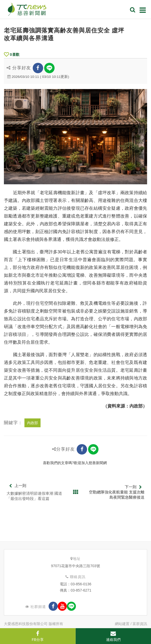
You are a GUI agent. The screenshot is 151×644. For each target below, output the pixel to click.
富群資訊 (140, 624)
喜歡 (12, 55)
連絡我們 (113, 636)
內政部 (32, 423)
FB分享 (38, 636)
